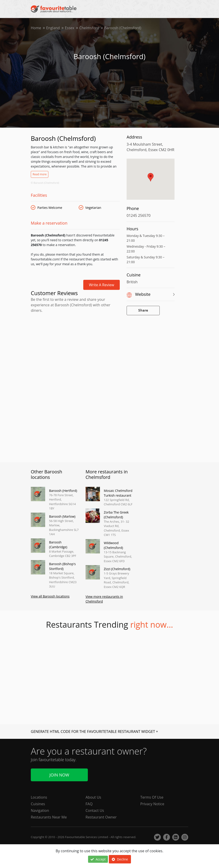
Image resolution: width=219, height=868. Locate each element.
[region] (151, 181)
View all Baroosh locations (50, 596)
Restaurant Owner (101, 817)
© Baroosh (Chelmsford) (45, 183)
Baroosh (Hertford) (63, 491)
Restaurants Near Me (49, 817)
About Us (93, 797)
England (53, 28)
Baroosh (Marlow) (62, 516)
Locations (39, 797)
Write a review (102, 285)
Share (143, 311)
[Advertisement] (75, 334)
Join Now (59, 775)
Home (36, 28)
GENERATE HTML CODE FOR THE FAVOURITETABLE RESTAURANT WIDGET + (94, 732)
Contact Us (95, 810)
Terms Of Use (152, 797)
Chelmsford (89, 28)
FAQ (89, 804)
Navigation (40, 810)
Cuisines (38, 804)
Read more (40, 174)
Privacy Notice (152, 804)
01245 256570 (139, 215)
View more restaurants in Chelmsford (104, 599)
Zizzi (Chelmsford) (117, 569)
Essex (70, 28)
